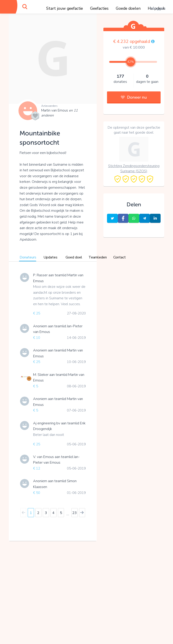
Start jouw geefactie (65, 8)
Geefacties (99, 8)
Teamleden (98, 257)
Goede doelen (128, 8)
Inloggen (157, 8)
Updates (50, 257)
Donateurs (28, 257)
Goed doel (74, 257)
